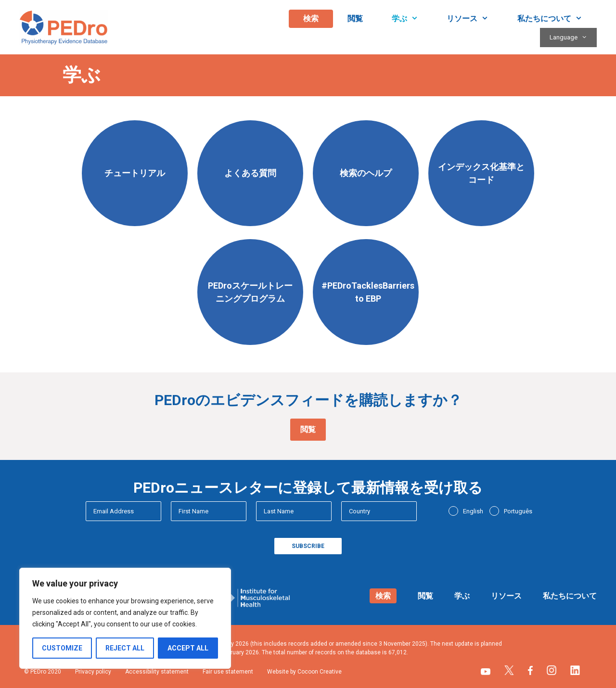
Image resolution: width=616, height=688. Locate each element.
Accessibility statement (157, 672)
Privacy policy (93, 672)
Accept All (188, 648)
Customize (62, 648)
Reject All (125, 648)
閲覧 (355, 19)
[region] (125, 618)
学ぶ (412, 19)
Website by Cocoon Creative (304, 672)
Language (573, 38)
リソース (475, 19)
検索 (311, 19)
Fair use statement (228, 672)
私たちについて (557, 19)
